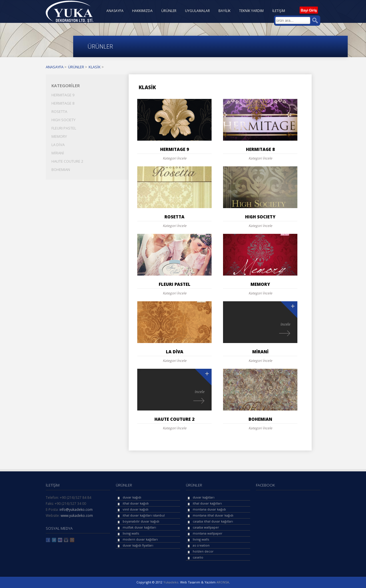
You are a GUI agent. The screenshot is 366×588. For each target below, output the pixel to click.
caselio (198, 557)
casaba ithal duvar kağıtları (213, 521)
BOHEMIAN (61, 170)
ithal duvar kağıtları (207, 503)
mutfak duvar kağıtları (139, 527)
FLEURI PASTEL (64, 128)
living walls (131, 533)
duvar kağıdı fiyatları (138, 545)
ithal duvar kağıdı (136, 503)
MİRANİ (58, 153)
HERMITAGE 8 (63, 103)
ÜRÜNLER (169, 11)
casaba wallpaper (206, 527)
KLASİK (95, 67)
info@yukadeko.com (76, 510)
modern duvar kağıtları (140, 539)
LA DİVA (58, 145)
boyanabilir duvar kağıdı (141, 521)
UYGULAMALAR (197, 11)
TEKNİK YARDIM (251, 11)
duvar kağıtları (204, 497)
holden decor (203, 551)
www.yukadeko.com (77, 516)
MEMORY (59, 136)
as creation (201, 545)
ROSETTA (59, 111)
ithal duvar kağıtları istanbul (144, 515)
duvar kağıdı (132, 497)
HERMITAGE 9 (63, 95)
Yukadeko (171, 582)
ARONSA (223, 582)
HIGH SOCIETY (63, 120)
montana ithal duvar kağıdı (213, 515)
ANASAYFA (115, 11)
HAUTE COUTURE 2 (67, 161)
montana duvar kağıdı (209, 509)
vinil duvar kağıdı (136, 509)
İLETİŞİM (279, 11)
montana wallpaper (208, 533)
